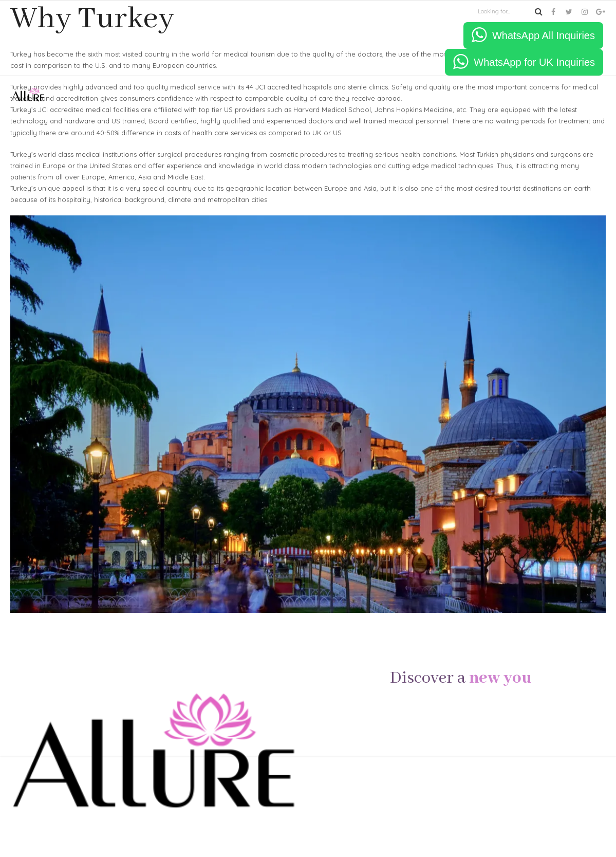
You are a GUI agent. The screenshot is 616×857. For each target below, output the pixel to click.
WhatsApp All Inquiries (544, 35)
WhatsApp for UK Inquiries (534, 62)
